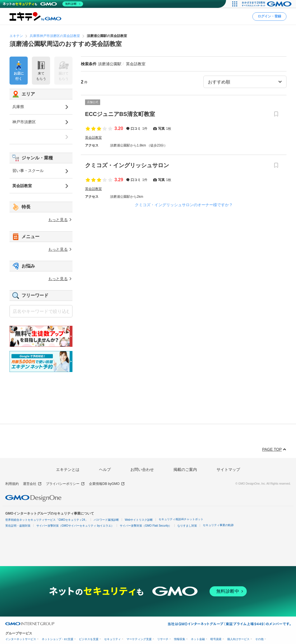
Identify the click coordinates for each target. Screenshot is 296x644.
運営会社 (32, 484)
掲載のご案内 (185, 469)
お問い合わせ (142, 469)
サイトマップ (228, 469)
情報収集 (180, 639)
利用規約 (12, 484)
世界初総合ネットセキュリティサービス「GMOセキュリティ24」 (47, 520)
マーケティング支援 (139, 639)
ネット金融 (198, 639)
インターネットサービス (21, 639)
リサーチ (163, 639)
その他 (259, 639)
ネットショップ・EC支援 (57, 639)
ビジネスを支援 (89, 639)
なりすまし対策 (187, 526)
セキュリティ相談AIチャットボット (181, 519)
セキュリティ (112, 639)
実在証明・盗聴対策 (18, 526)
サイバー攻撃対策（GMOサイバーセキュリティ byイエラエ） (75, 526)
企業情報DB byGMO (107, 484)
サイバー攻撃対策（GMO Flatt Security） (146, 526)
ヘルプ (105, 469)
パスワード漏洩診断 (106, 520)
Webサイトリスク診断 (139, 520)
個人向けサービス (238, 639)
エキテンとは (68, 469)
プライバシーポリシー (65, 484)
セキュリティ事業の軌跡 (218, 525)
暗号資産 (216, 639)
